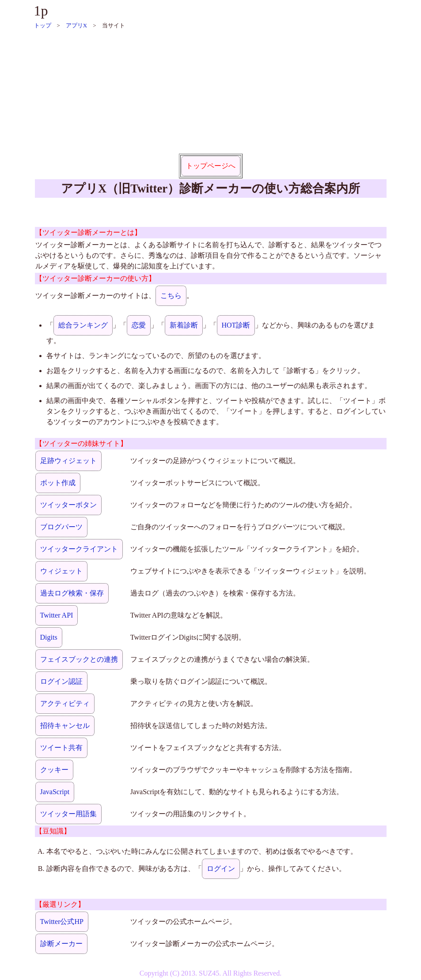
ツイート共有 (61, 748)
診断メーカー (61, 944)
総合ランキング (83, 325)
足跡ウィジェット (68, 461)
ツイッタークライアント (79, 549)
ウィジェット (61, 571)
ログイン (221, 869)
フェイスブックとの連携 (79, 659)
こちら (171, 296)
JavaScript (55, 792)
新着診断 (184, 325)
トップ (43, 25)
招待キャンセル (65, 726)
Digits (49, 637)
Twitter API (57, 615)
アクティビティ (65, 703)
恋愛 (139, 325)
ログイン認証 (61, 681)
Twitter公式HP (62, 922)
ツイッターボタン (68, 505)
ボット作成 (58, 483)
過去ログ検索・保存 (72, 593)
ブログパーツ (61, 527)
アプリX (76, 25)
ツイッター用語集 (68, 814)
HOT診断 (236, 325)
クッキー (54, 770)
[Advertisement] (211, 92)
